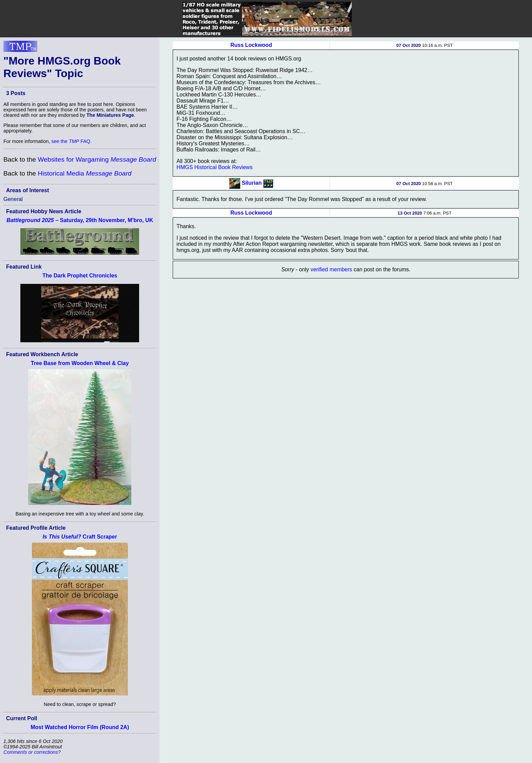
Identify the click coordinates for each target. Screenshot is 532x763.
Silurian (252, 183)
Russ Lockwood (251, 45)
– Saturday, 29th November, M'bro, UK (80, 220)
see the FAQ (71, 141)
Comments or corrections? (32, 752)
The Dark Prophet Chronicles (80, 276)
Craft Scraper (80, 537)
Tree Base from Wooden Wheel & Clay (80, 363)
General (13, 199)
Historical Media (84, 173)
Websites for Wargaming (97, 159)
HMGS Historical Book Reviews (214, 167)
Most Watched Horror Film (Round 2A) (80, 727)
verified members (331, 269)
